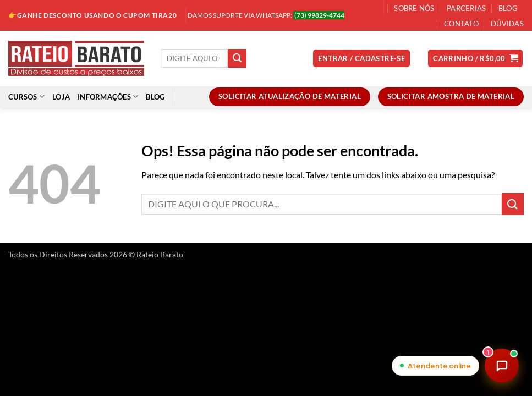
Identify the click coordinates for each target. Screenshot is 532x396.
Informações (108, 97)
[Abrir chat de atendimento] (502, 366)
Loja (61, 97)
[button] (361, 59)
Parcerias (466, 8)
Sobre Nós (414, 8)
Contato (461, 24)
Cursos (26, 97)
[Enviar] (237, 58)
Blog (508, 8)
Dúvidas (507, 24)
